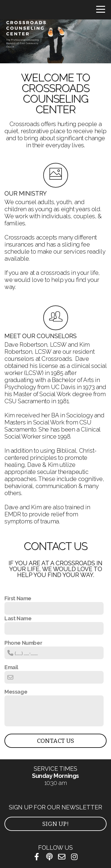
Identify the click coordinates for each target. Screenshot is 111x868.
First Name (18, 598)
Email (11, 667)
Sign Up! (55, 824)
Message (16, 692)
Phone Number (23, 643)
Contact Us (56, 741)
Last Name (18, 618)
